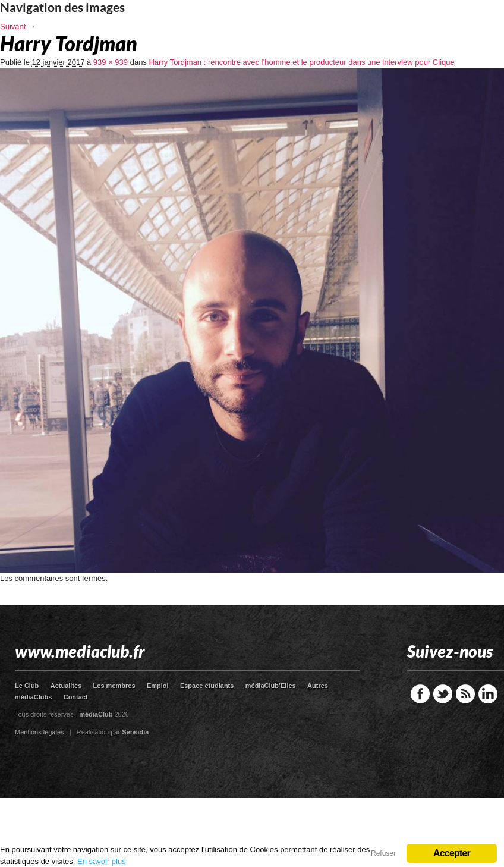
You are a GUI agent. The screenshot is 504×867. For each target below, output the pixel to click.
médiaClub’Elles (271, 686)
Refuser (383, 853)
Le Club (27, 686)
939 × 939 (111, 62)
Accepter (452, 853)
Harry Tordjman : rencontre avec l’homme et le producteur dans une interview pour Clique (301, 62)
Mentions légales (40, 732)
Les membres (114, 686)
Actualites (66, 686)
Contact (76, 697)
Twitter (443, 694)
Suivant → (18, 26)
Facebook (420, 694)
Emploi (158, 686)
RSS (465, 694)
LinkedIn (488, 694)
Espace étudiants (207, 686)
